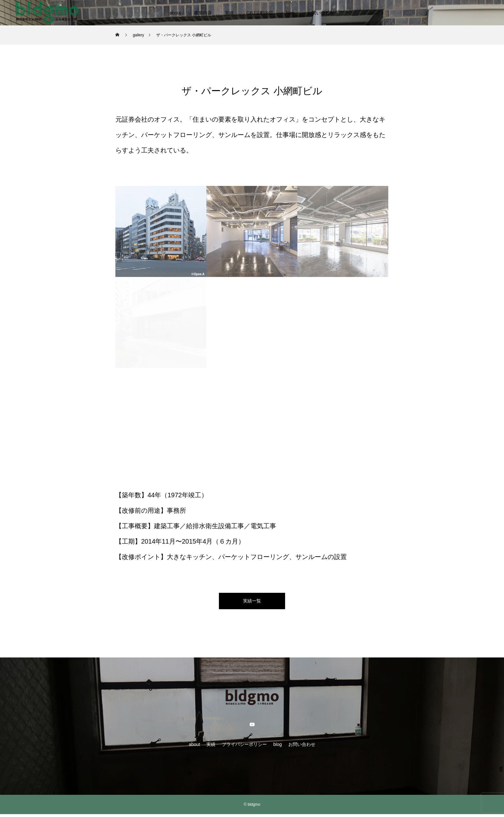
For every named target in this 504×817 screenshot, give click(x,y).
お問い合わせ (321, 13)
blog (290, 13)
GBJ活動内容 (260, 13)
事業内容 (203, 13)
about (175, 13)
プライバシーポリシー (244, 747)
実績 (229, 13)
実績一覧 (252, 602)
